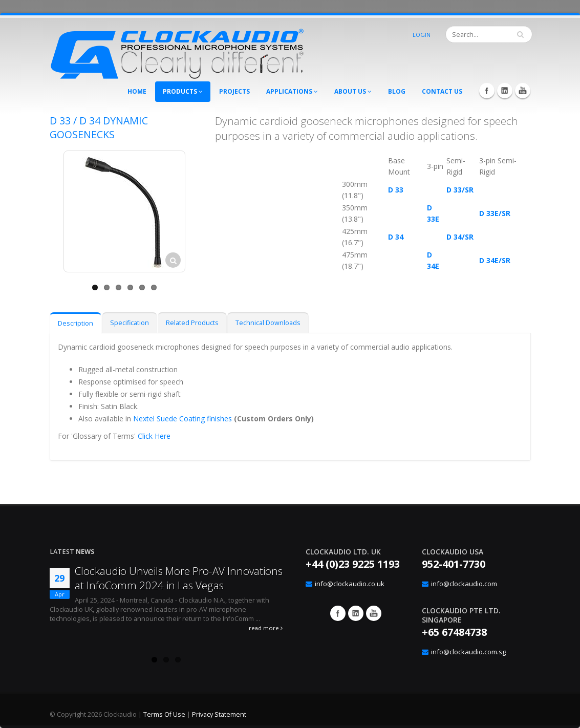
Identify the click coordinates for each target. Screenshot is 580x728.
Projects (234, 91)
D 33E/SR (495, 213)
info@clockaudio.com (464, 584)
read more (266, 628)
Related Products (192, 323)
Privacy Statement (219, 714)
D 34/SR (460, 237)
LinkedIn (505, 91)
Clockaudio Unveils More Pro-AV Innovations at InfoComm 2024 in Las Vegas (179, 578)
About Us (353, 91)
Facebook (487, 91)
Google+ (356, 613)
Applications (292, 91)
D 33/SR (460, 190)
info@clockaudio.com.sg (468, 652)
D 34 (396, 237)
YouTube (523, 91)
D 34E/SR (495, 260)
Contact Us (442, 91)
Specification (130, 323)
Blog (397, 91)
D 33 (396, 190)
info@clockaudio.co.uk (350, 584)
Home (137, 91)
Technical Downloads (268, 323)
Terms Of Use (164, 714)
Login (422, 35)
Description (76, 323)
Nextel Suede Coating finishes (182, 419)
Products (183, 91)
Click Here (154, 436)
